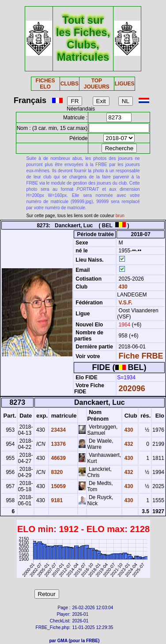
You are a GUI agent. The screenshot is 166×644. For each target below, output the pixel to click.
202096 (132, 389)
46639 (58, 458)
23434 (58, 430)
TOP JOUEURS (97, 84)
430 (122, 287)
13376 (58, 444)
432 (128, 444)
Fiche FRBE (141, 356)
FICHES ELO (45, 84)
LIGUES (125, 84)
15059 (58, 486)
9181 (56, 500)
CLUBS (70, 84)
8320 (56, 472)
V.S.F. (126, 303)
